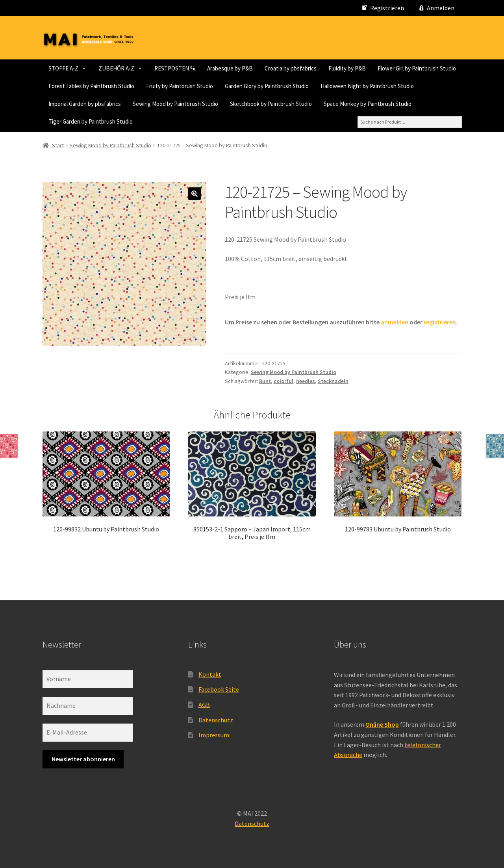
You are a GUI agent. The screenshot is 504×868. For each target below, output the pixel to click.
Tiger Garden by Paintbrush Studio (381, 121)
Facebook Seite (219, 688)
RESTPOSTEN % (175, 68)
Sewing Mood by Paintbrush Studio (91, 121)
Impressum (214, 734)
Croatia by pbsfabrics (291, 68)
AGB (204, 703)
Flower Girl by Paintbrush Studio (137, 86)
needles (306, 380)
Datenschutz (216, 719)
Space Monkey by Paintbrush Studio (283, 121)
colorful (283, 380)
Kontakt (210, 673)
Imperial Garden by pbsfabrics (364, 104)
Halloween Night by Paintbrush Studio (270, 104)
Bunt (265, 380)
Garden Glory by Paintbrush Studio (169, 104)
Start (58, 144)
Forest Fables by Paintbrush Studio (231, 86)
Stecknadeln (333, 380)
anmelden (395, 321)
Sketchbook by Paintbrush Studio (187, 121)
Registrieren (387, 8)
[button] (195, 193)
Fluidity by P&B (67, 86)
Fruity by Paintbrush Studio (82, 104)
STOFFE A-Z (68, 68)
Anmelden (441, 8)
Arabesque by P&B (230, 68)
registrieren (440, 321)
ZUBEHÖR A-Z (120, 68)
